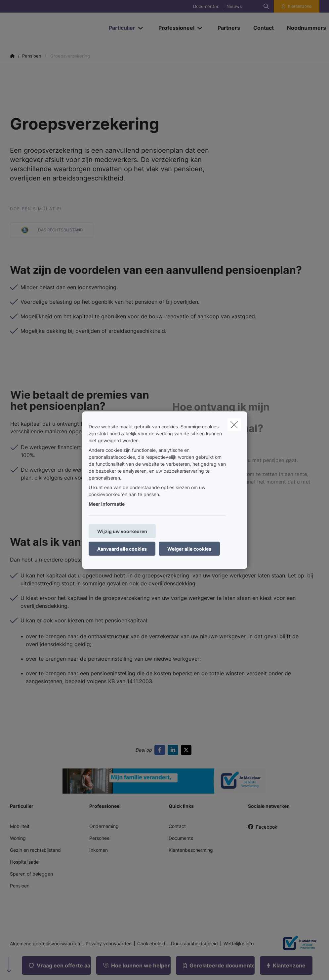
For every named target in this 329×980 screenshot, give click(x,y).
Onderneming (104, 826)
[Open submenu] (141, 28)
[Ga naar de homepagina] (53, 28)
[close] (234, 424)
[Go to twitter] (187, 750)
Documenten (206, 6)
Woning (18, 838)
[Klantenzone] (297, 6)
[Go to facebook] (161, 750)
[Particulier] (120, 28)
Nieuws (234, 6)
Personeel (100, 838)
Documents (181, 838)
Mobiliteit (20, 826)
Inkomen (99, 850)
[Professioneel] (174, 28)
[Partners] (229, 28)
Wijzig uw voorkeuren (122, 531)
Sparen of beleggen (31, 874)
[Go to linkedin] (174, 750)
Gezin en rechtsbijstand (35, 850)
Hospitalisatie (24, 862)
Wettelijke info (239, 944)
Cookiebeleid (151, 944)
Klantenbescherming (191, 850)
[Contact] (264, 28)
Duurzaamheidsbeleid (194, 944)
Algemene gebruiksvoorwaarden (45, 944)
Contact (177, 826)
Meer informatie (107, 504)
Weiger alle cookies (189, 549)
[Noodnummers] (303, 28)
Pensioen (20, 886)
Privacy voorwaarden (109, 944)
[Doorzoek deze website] (266, 6)
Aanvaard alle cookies (122, 549)
